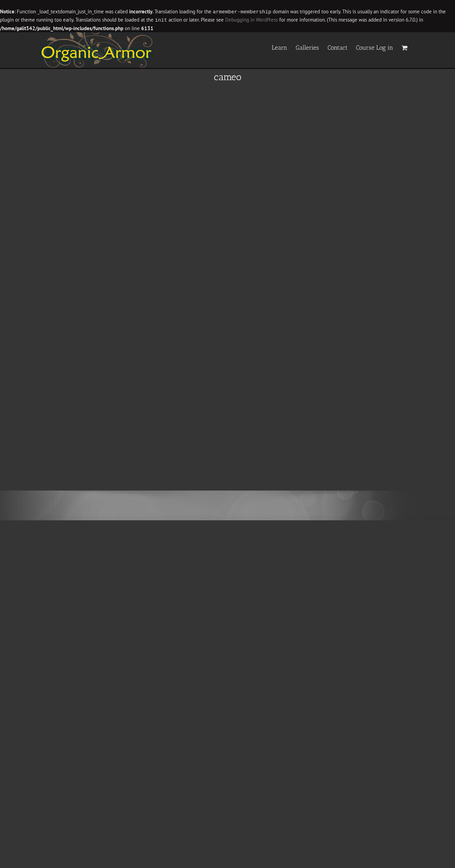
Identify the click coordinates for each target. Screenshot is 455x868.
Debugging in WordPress (251, 20)
